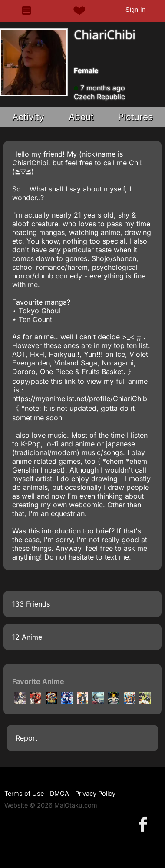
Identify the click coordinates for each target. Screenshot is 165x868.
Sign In (135, 10)
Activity (28, 117)
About (81, 117)
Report (26, 738)
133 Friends (31, 604)
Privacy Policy (95, 793)
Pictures (135, 117)
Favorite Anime (38, 681)
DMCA (59, 793)
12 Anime (27, 637)
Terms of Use (24, 793)
